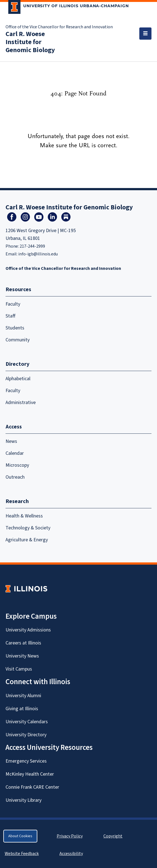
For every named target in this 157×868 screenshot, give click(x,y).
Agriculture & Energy (27, 540)
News (11, 441)
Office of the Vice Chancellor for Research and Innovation (59, 27)
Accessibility (71, 854)
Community (18, 340)
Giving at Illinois (22, 709)
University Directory (26, 735)
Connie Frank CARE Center (32, 787)
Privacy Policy (70, 836)
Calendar (15, 453)
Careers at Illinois (23, 643)
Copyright (113, 836)
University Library (23, 800)
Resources (18, 290)
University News (22, 656)
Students (15, 328)
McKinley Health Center (30, 774)
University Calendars (27, 722)
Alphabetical (18, 379)
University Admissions (28, 630)
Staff (11, 316)
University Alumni (23, 696)
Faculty (13, 304)
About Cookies (20, 836)
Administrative (21, 403)
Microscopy (17, 465)
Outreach (15, 477)
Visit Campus (19, 669)
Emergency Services (26, 761)
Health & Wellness (24, 516)
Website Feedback (22, 854)
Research (17, 501)
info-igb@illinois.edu (38, 254)
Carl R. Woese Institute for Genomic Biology (30, 42)
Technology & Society (28, 528)
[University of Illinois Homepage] (26, 589)
